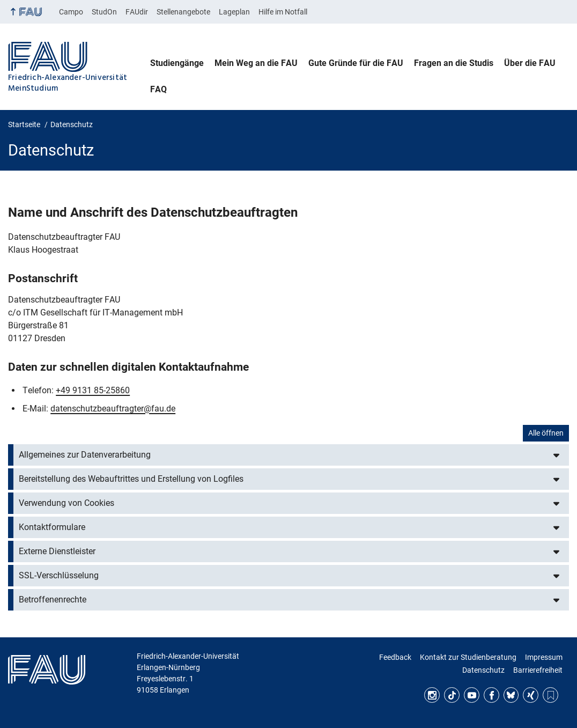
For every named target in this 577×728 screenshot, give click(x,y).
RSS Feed (550, 695)
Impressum (544, 657)
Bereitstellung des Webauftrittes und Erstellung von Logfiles (131, 479)
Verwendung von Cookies (66, 503)
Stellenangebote (183, 12)
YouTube (472, 695)
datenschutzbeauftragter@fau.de (113, 409)
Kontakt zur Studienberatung (468, 657)
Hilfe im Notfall (283, 12)
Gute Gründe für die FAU (356, 63)
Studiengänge (177, 63)
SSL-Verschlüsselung (59, 575)
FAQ (158, 89)
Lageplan (234, 12)
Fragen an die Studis (454, 63)
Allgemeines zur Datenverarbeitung (85, 455)
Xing (531, 695)
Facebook (491, 695)
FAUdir (137, 12)
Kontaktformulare (52, 527)
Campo (71, 12)
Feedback (395, 657)
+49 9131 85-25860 (93, 390)
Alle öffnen (546, 433)
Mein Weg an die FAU (256, 63)
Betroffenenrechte (53, 600)
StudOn (104, 12)
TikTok (452, 695)
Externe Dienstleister (57, 551)
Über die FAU (530, 63)
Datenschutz (483, 670)
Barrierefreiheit (538, 670)
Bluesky (511, 695)
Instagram (432, 695)
